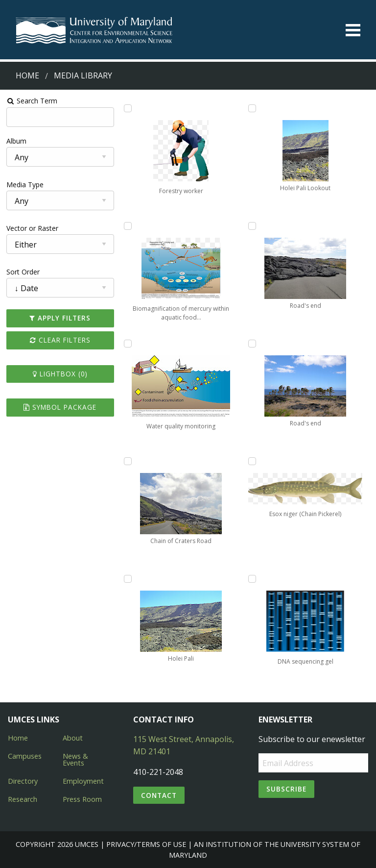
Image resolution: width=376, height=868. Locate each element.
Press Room (82, 799)
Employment (83, 781)
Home (27, 75)
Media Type (25, 185)
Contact (159, 795)
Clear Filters (60, 340)
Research (23, 799)
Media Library (83, 75)
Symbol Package (60, 407)
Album (16, 141)
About (73, 738)
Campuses (25, 756)
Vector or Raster (32, 228)
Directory (23, 781)
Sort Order (23, 272)
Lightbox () (60, 374)
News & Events (75, 759)
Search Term (32, 101)
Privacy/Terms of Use (146, 844)
